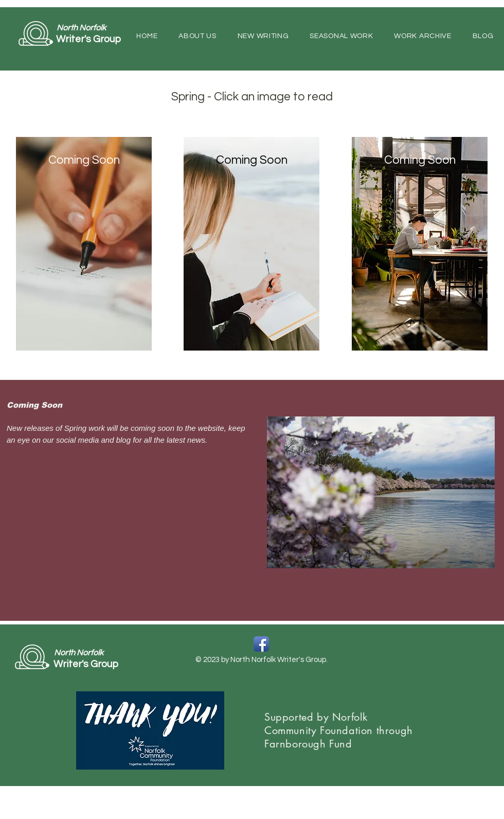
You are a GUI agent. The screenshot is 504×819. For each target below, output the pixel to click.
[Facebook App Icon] (261, 644)
